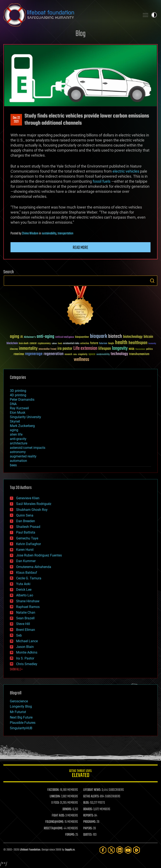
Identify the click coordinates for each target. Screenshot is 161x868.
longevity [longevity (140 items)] (120, 349)
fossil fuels (102, 181)
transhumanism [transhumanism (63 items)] (139, 354)
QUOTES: (88, 835)
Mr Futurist (18, 712)
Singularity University (25, 417)
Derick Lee (24, 590)
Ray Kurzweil (19, 408)
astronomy (18, 452)
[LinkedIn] (120, 850)
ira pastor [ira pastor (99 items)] (65, 349)
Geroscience (19, 701)
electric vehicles (126, 171)
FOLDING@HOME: (55, 822)
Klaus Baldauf (27, 573)
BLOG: (86, 803)
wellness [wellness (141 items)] (81, 360)
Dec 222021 (16, 120)
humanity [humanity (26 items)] (152, 344)
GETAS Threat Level (80, 774)
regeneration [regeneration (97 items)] (54, 354)
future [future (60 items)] (94, 343)
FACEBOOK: (53, 790)
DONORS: (67, 809)
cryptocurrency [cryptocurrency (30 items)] (44, 344)
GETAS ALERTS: (91, 797)
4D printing (18, 395)
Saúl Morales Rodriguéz (34, 504)
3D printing (18, 391)
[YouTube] (128, 850)
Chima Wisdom (30, 234)
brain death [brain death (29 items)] (24, 344)
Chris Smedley (27, 664)
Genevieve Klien (28, 498)
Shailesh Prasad (28, 527)
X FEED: (55, 803)
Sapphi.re (70, 850)
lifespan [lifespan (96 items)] (105, 349)
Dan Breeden (26, 521)
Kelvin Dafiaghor (29, 544)
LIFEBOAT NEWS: (92, 790)
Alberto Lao (25, 595)
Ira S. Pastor (25, 658)
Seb (19, 635)
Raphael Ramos (28, 607)
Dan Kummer (26, 561)
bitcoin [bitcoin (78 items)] (148, 337)
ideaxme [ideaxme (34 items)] (14, 349)
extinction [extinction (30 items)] (85, 344)
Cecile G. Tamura (29, 578)
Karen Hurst (25, 550)
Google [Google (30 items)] (111, 344)
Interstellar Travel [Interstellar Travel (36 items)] (47, 349)
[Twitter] (111, 850)
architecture (19, 443)
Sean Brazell (25, 618)
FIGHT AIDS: (58, 816)
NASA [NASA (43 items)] (132, 349)
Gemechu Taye (27, 538)
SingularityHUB (21, 728)
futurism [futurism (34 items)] (103, 344)
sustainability (49, 234)
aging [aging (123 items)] (15, 337)
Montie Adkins (27, 652)
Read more (80, 248)
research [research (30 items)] (68, 355)
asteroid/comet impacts (28, 448)
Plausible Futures (23, 723)
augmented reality (23, 456)
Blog (80, 34)
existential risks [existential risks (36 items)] (71, 344)
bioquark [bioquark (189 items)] (99, 336)
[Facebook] (103, 850)
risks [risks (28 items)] (75, 354)
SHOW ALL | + (16, 670)
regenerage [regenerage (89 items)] (34, 354)
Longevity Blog (21, 706)
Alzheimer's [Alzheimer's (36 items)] (30, 337)
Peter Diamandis (22, 400)
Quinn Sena (25, 515)
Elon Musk (18, 413)
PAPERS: (88, 828)
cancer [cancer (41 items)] (33, 344)
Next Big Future (21, 717)
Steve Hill (23, 624)
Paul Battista (26, 532)
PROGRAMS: (90, 822)
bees (13, 465)
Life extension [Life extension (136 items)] (85, 349)
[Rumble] (136, 850)
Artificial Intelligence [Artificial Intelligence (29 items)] (65, 337)
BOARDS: (88, 809)
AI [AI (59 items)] (22, 337)
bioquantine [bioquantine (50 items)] (82, 337)
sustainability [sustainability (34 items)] (103, 355)
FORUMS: (70, 835)
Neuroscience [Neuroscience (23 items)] (140, 349)
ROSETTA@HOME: (53, 828)
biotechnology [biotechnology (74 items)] (133, 337)
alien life (16, 434)
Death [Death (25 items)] (60, 344)
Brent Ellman (26, 630)
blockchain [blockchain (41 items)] (12, 344)
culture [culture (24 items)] (54, 344)
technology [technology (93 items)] (119, 354)
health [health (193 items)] (121, 343)
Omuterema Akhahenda (34, 567)
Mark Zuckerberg (22, 426)
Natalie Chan (26, 612)
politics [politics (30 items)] (149, 349)
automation (18, 461)
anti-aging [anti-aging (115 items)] (45, 337)
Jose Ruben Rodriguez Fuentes (39, 555)
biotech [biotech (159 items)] (115, 336)
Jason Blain (25, 647)
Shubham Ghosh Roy (32, 510)
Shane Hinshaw (28, 601)
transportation (66, 234)
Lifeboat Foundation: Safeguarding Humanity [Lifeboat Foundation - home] (70, 15)
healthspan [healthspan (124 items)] (138, 343)
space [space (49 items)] (92, 354)
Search (152, 281)
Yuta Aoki (23, 584)
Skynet (15, 421)
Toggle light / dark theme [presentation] (154, 15)
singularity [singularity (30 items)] (83, 355)
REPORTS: (88, 816)
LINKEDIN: (55, 797)
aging (14, 430)
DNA (13, 404)
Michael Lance (27, 641)
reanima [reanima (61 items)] (19, 354)
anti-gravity (18, 439)
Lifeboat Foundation (30, 850)
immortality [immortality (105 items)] (28, 349)
